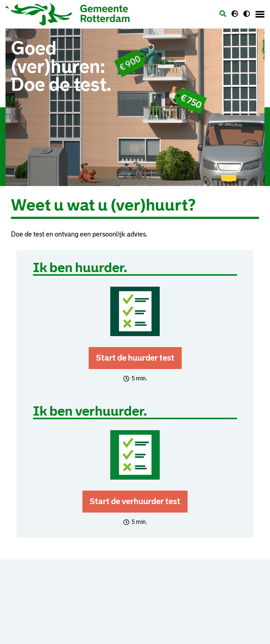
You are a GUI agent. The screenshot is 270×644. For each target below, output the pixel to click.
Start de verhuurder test (135, 501)
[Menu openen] (260, 14)
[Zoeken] (223, 14)
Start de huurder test (135, 358)
